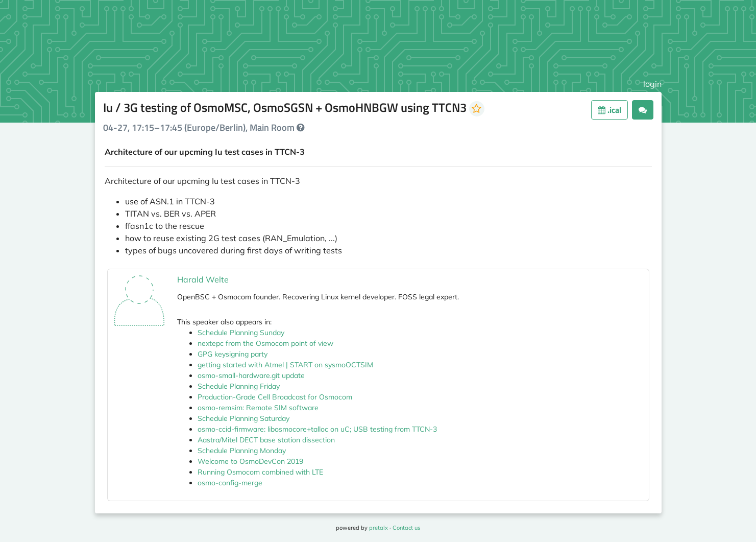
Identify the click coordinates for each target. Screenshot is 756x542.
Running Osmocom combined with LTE (260, 472)
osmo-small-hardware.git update (251, 375)
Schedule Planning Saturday (243, 418)
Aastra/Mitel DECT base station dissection (266, 440)
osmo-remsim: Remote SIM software (258, 408)
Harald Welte (203, 279)
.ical (609, 110)
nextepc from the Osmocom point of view (265, 343)
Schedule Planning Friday (239, 386)
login (652, 84)
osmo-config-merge (230, 483)
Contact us (406, 528)
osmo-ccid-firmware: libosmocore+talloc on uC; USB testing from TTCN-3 (317, 429)
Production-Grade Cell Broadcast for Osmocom (275, 397)
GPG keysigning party (233, 354)
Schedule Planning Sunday (241, 333)
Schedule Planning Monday (242, 451)
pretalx (379, 528)
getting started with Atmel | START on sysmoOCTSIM (285, 365)
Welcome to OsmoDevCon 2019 (250, 461)
